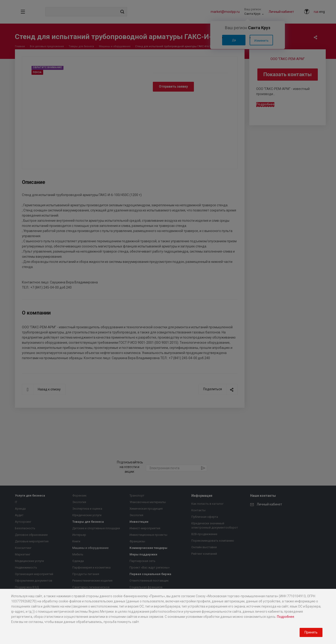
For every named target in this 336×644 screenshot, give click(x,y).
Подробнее (286, 617)
